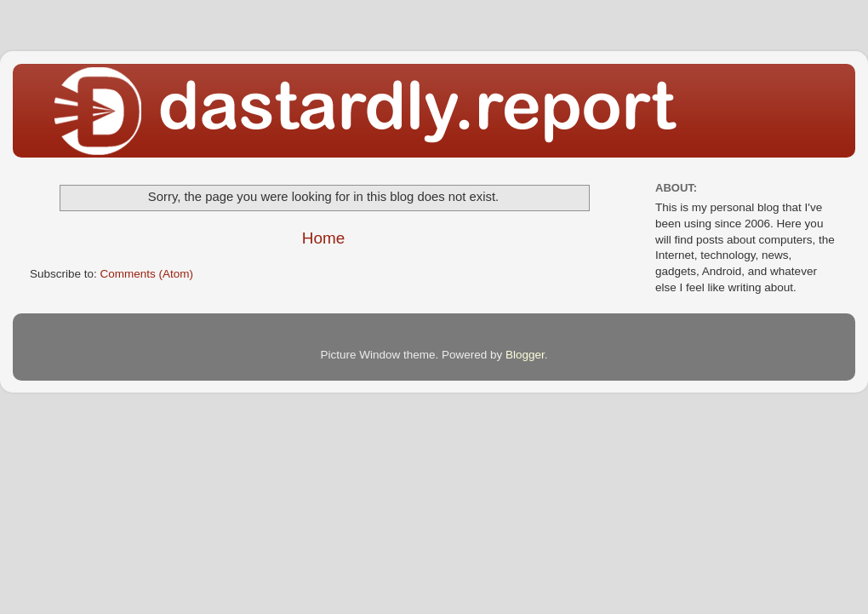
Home (323, 238)
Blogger (525, 355)
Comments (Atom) (147, 274)
